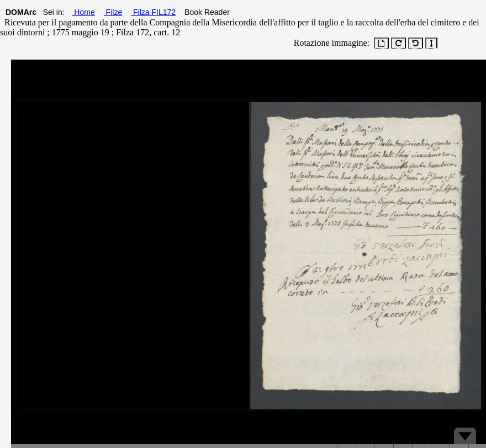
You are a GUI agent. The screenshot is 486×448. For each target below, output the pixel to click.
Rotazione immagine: (329, 43)
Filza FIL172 (153, 12)
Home (83, 12)
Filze (113, 12)
